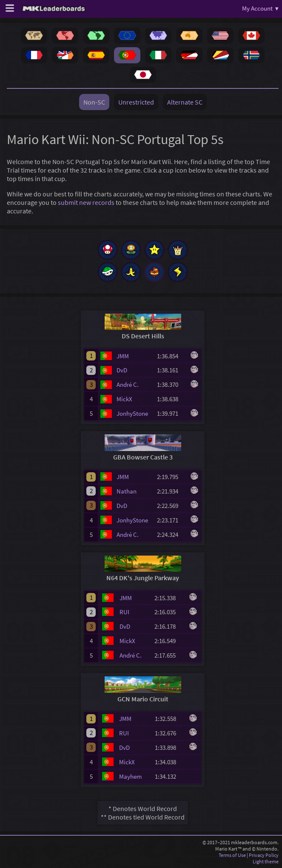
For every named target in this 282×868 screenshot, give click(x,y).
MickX (124, 399)
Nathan (127, 491)
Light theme (266, 861)
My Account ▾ (260, 8)
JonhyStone (132, 413)
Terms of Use (232, 855)
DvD (122, 370)
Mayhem (130, 776)
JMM (123, 356)
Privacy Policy (264, 855)
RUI (124, 612)
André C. (128, 384)
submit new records (86, 202)
